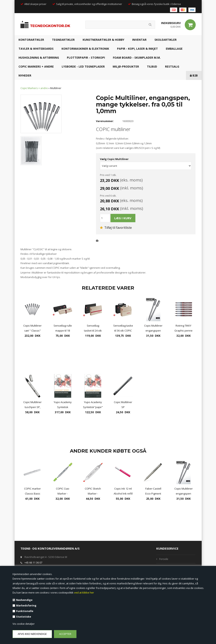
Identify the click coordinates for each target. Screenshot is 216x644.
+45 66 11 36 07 (33, 563)
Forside (164, 559)
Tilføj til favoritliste (116, 228)
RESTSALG (172, 66)
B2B (194, 75)
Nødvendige (24, 600)
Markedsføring (26, 605)
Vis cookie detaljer (24, 624)
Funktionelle (25, 611)
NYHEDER (25, 75)
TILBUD (152, 66)
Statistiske (24, 617)
